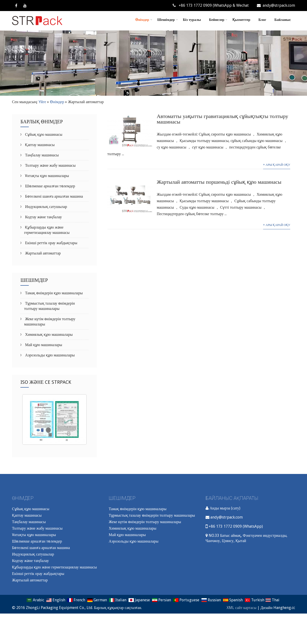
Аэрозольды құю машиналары (49, 355)
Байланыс (283, 20)
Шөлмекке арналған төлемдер (50, 186)
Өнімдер (144, 20)
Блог (262, 20)
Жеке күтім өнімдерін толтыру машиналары (145, 522)
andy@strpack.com (276, 5)
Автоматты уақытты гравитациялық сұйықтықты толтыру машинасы (222, 119)
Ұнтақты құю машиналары (46, 176)
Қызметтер (241, 20)
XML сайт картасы (242, 608)
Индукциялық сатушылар (45, 207)
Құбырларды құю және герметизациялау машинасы (54, 567)
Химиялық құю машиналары (48, 334)
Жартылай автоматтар (42, 253)
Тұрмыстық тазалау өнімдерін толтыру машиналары (152, 515)
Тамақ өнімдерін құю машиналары (53, 293)
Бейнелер (218, 20)
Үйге (42, 102)
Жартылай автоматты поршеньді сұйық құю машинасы (219, 182)
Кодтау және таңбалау (43, 217)
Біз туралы (192, 20)
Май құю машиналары (43, 345)
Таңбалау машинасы (41, 155)
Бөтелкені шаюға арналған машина (53, 196)
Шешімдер (168, 20)
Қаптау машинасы (39, 145)
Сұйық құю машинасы (43, 134)
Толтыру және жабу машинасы (50, 165)
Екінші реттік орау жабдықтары (51, 243)
